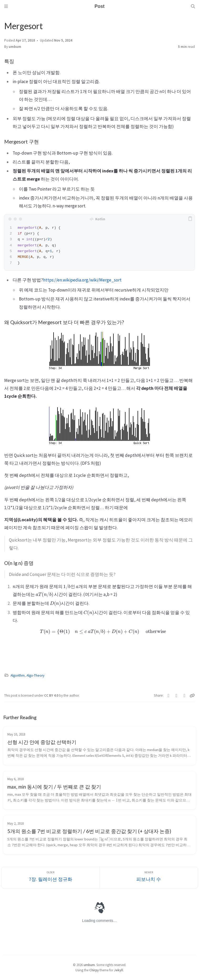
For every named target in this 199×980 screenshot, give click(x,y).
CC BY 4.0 (52, 695)
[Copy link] (192, 696)
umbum (15, 47)
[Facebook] (177, 696)
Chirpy (94, 970)
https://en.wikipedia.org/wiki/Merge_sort (82, 280)
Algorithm (18, 675)
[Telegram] (185, 696)
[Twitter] (169, 696)
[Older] (51, 878)
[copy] (190, 219)
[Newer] (149, 878)
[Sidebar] (6, 6)
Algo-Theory (35, 675)
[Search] (193, 6)
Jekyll (119, 970)
